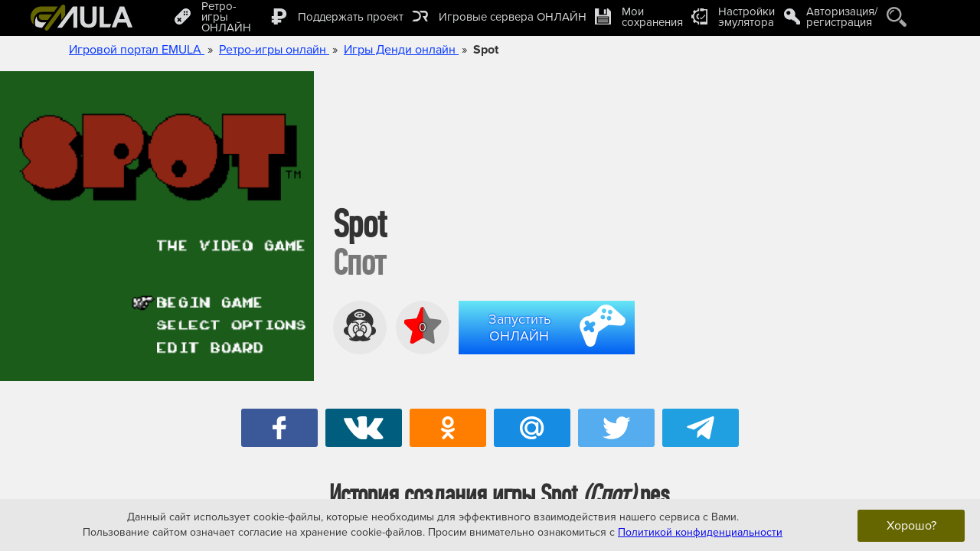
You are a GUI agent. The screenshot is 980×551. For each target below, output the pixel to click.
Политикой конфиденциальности (700, 532)
